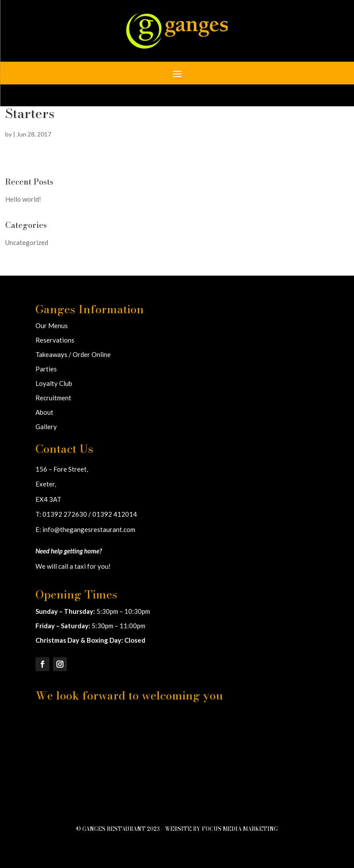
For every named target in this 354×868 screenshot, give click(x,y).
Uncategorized (27, 242)
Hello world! (23, 199)
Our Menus (52, 325)
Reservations (55, 340)
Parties (46, 369)
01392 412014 (115, 514)
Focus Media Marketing (240, 829)
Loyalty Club (54, 383)
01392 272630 (65, 514)
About (44, 412)
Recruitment (53, 398)
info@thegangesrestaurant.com (89, 529)
